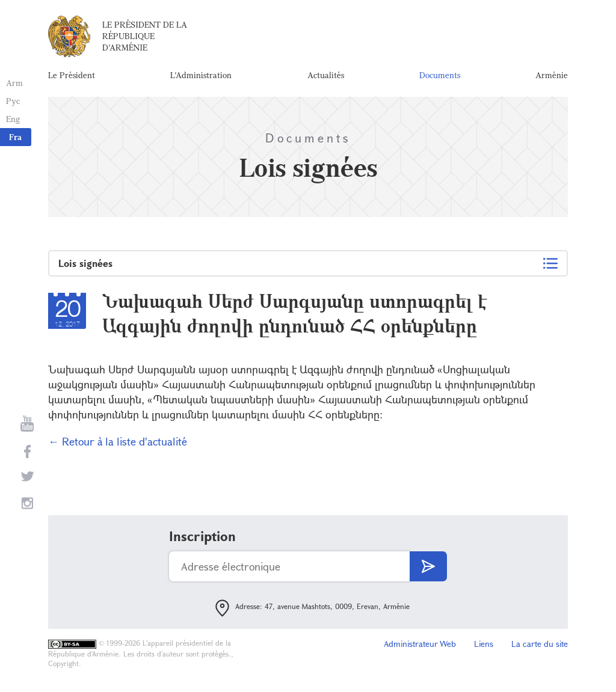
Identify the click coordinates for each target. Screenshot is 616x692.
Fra (15, 137)
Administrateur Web (420, 644)
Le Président (72, 75)
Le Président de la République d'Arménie (145, 36)
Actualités (326, 75)
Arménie (552, 75)
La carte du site (540, 644)
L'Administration (201, 75)
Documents (440, 75)
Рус (13, 101)
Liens (484, 644)
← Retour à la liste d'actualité (118, 441)
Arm (14, 83)
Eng (13, 119)
